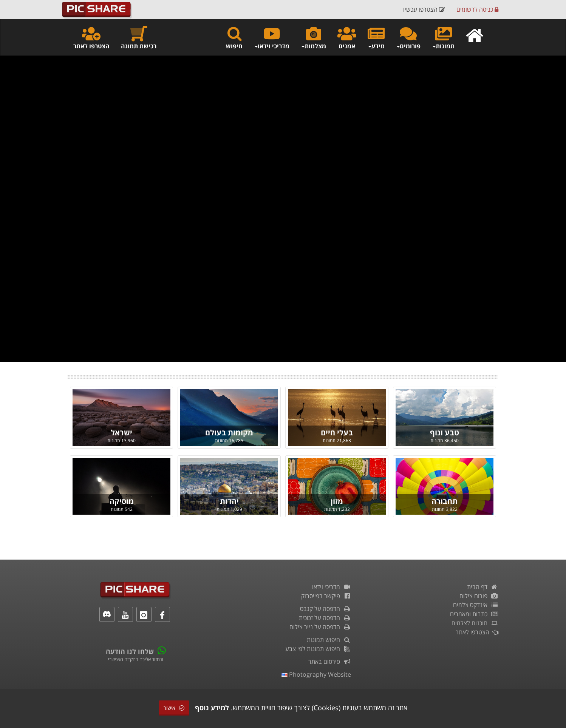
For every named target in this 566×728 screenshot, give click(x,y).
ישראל (121, 433)
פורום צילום (479, 596)
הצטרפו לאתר (91, 38)
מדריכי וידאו (332, 587)
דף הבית (483, 587)
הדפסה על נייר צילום (320, 627)
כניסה (477, 9)
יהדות (229, 501)
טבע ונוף (445, 433)
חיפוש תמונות (329, 640)
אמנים (347, 38)
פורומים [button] (408, 38)
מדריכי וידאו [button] (272, 38)
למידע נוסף (212, 708)
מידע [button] (376, 38)
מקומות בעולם (229, 433)
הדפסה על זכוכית (325, 618)
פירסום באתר (330, 662)
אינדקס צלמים (476, 605)
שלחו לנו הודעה (130, 651)
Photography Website (316, 674)
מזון (337, 501)
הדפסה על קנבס (326, 609)
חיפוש (234, 38)
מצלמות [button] (313, 38)
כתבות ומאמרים (474, 614)
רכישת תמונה (139, 38)
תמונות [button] (443, 38)
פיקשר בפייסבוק (326, 596)
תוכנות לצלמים (475, 623)
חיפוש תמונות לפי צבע (318, 649)
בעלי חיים (337, 433)
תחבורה (445, 501)
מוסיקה (122, 501)
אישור (174, 708)
